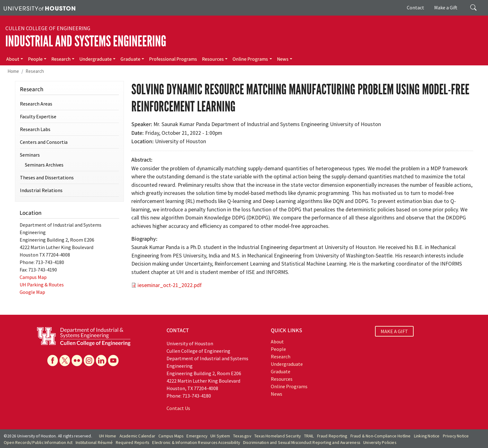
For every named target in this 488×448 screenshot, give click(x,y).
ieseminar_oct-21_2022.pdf (170, 285)
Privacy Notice (456, 436)
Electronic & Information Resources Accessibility (196, 443)
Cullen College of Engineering (48, 28)
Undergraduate (96, 59)
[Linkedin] (101, 361)
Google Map (32, 292)
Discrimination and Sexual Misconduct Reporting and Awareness (302, 443)
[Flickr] (77, 361)
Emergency (197, 436)
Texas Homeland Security (278, 436)
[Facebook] (53, 361)
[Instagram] (89, 361)
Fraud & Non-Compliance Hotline (381, 436)
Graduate (130, 59)
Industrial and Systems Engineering (86, 41)
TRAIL (309, 436)
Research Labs (35, 129)
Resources (213, 59)
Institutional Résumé (94, 443)
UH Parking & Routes (42, 285)
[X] (65, 361)
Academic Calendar (137, 436)
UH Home (108, 436)
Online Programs (250, 59)
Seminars (30, 155)
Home (13, 71)
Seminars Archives (44, 165)
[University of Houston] (40, 8)
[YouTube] (113, 361)
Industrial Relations (41, 190)
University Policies (380, 443)
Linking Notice (427, 436)
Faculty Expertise (38, 116)
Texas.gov (242, 436)
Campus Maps (171, 436)
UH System (220, 436)
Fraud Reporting (332, 436)
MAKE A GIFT (394, 331)
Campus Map (33, 277)
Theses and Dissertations (47, 177)
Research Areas (36, 104)
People (35, 59)
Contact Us (178, 408)
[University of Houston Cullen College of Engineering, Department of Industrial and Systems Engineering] (84, 336)
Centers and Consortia (44, 142)
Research (61, 59)
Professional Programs (173, 59)
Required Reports (132, 443)
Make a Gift (446, 7)
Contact (415, 7)
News (283, 59)
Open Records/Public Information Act (38, 443)
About (13, 59)
